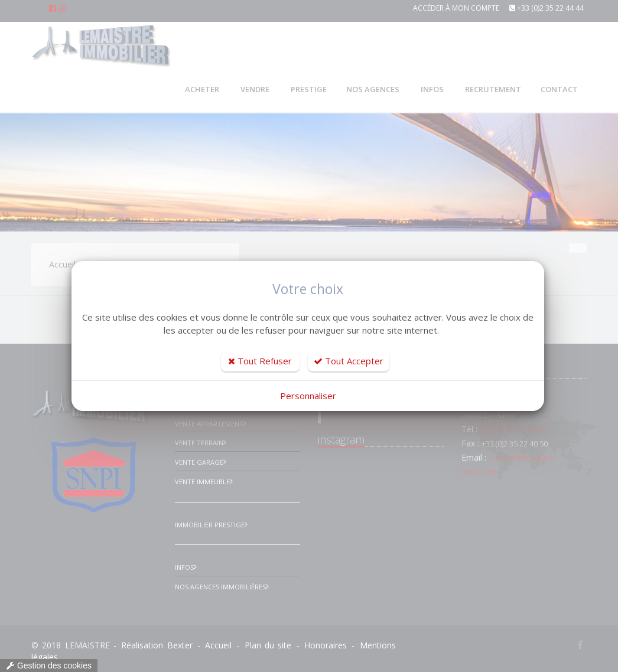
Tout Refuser (260, 361)
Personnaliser (308, 396)
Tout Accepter (349, 361)
